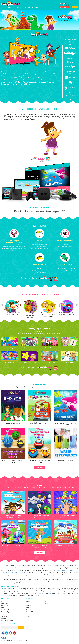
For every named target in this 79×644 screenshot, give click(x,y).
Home (3, 622)
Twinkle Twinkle (40, 574)
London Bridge (31, 574)
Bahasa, (45, 567)
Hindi (29, 567)
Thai (25, 567)
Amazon (37, 594)
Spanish (13, 567)
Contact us (4, 637)
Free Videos (18, 7)
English (9, 567)
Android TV (29, 626)
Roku (50, 594)
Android (28, 624)
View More (40, 471)
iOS (27, 620)
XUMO (47, 608)
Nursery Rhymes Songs (8, 641)
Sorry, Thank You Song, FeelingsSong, (67, 571)
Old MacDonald (10, 574)
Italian (38, 567)
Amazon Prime (30, 628)
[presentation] (2, 20)
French (22, 567)
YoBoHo (4, 588)
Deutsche (33, 567)
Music (36, 7)
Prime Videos (28, 7)
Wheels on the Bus (21, 574)
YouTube (32, 594)
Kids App (4, 639)
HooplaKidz (18, 565)
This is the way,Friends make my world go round (15, 572)
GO (21, 633)
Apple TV (43, 594)
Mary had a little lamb (51, 574)
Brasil (18, 567)
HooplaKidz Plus (7, 7)
